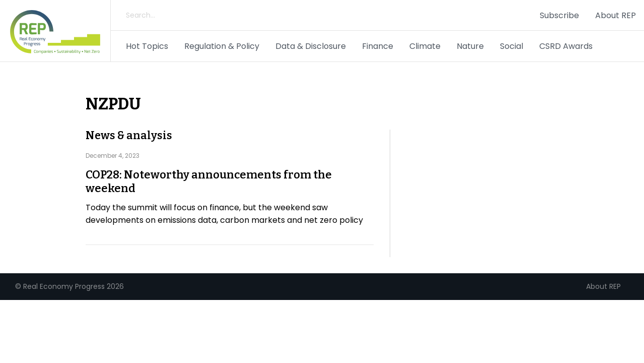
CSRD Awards (566, 46)
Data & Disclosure (311, 46)
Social (512, 46)
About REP (616, 15)
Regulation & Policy (222, 46)
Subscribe (559, 15)
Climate (425, 46)
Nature (470, 46)
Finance (378, 46)
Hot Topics (147, 46)
